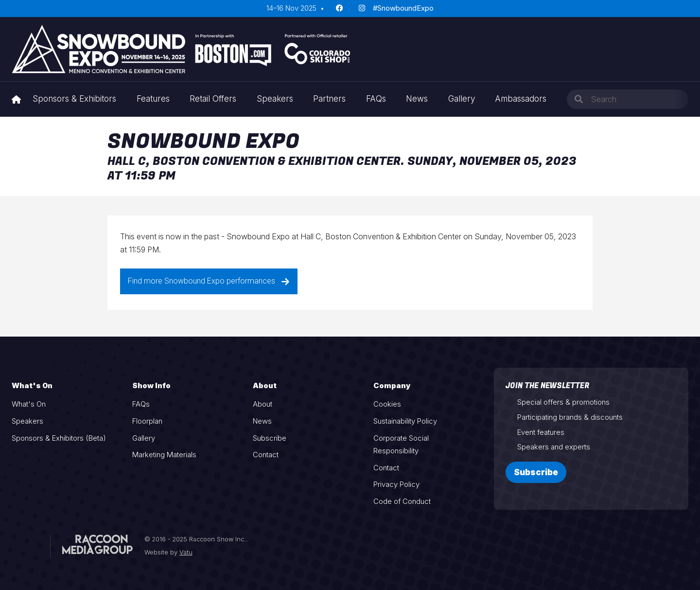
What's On (29, 404)
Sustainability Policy (405, 421)
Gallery (462, 99)
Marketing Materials (164, 455)
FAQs (376, 99)
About (262, 404)
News (417, 99)
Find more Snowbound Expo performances (209, 281)
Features (153, 99)
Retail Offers (213, 99)
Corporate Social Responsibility (401, 445)
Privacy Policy (396, 484)
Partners (329, 99)
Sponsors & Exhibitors (74, 99)
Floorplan (147, 421)
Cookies (387, 404)
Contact (266, 455)
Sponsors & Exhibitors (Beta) (59, 438)
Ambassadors (521, 99)
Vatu (186, 552)
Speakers (275, 99)
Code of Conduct (402, 501)
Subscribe (270, 438)
